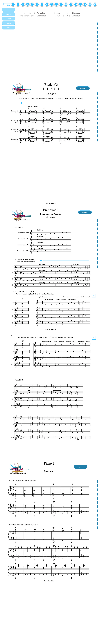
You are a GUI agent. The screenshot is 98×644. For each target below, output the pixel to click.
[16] (85, 4)
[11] (61, 4)
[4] (28, 4)
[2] (18, 4)
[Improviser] (9, 14)
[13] (71, 4)
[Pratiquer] (9, 23)
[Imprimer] (83, 88)
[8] (47, 4)
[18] (95, 4)
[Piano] (9, 28)
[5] (32, 4)
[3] (23, 4)
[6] (37, 4)
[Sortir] (9, 5)
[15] (80, 4)
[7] (42, 4)
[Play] (22, 103)
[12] (66, 4)
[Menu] (9, 10)
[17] (90, 4)
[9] (52, 4)
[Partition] (9, 19)
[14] (76, 4)
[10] (56, 4)
